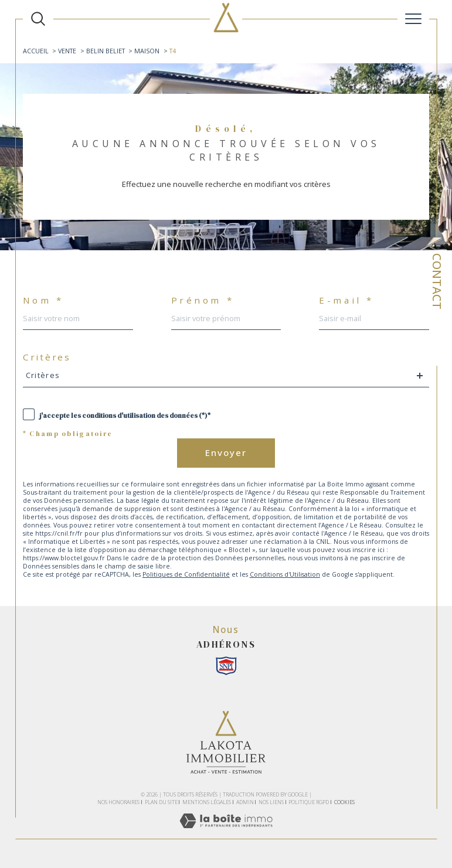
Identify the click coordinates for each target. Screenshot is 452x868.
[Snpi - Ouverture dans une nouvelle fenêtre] (226, 666)
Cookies (344, 802)
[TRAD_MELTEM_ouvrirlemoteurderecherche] (38, 19)
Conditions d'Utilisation (285, 574)
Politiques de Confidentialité (186, 574)
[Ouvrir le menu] (413, 19)
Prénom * (203, 300)
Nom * (43, 300)
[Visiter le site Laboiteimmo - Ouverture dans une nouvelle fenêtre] (226, 833)
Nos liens (271, 802)
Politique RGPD (309, 802)
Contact (437, 281)
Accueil (36, 51)
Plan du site (161, 802)
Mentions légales (207, 802)
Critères (47, 357)
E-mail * (346, 300)
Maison (147, 51)
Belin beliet (106, 51)
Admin (245, 802)
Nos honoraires (118, 802)
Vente (67, 51)
